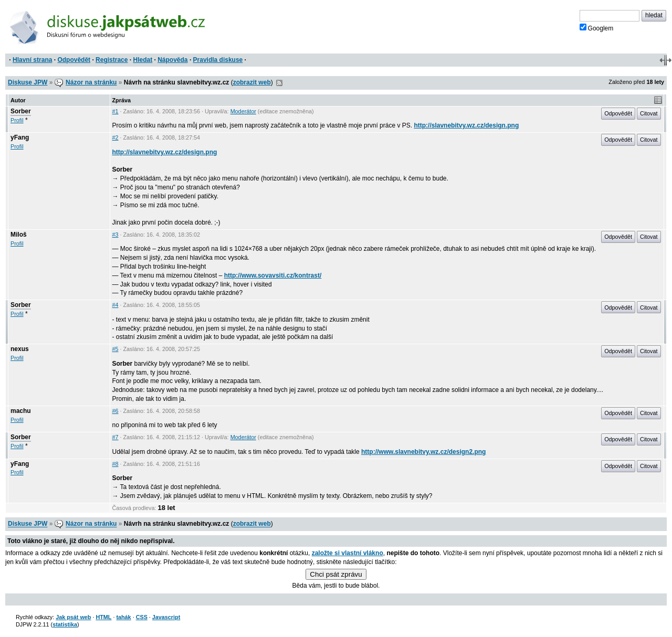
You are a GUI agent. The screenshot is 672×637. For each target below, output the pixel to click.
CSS (142, 617)
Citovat (649, 113)
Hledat (143, 60)
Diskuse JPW (28, 82)
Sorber (21, 111)
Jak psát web (73, 617)
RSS (279, 83)
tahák (123, 617)
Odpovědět (74, 60)
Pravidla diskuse (218, 60)
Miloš (19, 235)
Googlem (597, 28)
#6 (115, 411)
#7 (115, 437)
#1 (115, 111)
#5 (115, 349)
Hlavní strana (32, 60)
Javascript (166, 617)
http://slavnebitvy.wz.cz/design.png (466, 125)
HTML (103, 617)
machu (21, 411)
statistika (65, 624)
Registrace (112, 60)
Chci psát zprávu (336, 574)
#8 (115, 464)
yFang (20, 137)
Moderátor (243, 111)
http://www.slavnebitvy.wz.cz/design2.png (423, 452)
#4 (115, 305)
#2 (115, 137)
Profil (17, 120)
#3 (115, 235)
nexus (20, 349)
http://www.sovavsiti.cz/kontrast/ (273, 275)
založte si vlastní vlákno (348, 553)
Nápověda (172, 60)
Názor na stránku (91, 82)
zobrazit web (252, 82)
